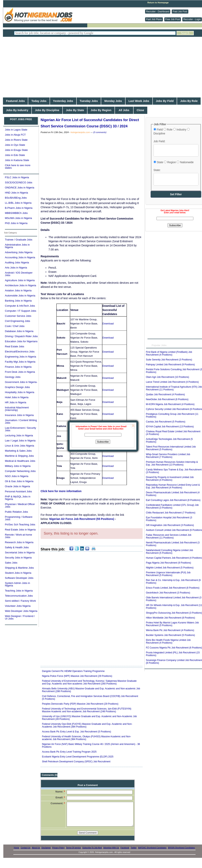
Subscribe (103, 442)
